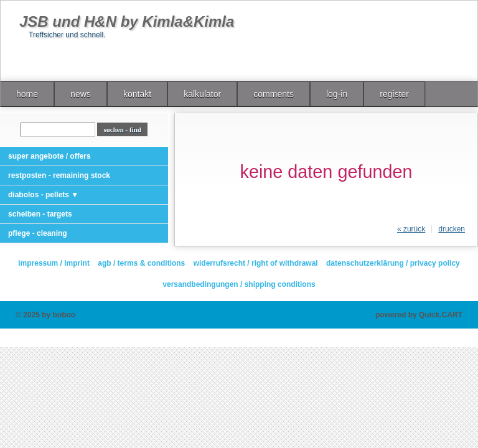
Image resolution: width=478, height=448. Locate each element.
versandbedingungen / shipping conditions (239, 284)
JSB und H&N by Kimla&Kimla (127, 21)
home (27, 94)
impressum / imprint (54, 263)
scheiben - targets (40, 214)
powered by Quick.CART (419, 315)
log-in (337, 94)
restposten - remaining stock (59, 175)
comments (274, 94)
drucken (452, 229)
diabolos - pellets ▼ (43, 195)
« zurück (411, 229)
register (394, 94)
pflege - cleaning (38, 233)
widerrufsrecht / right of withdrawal (256, 263)
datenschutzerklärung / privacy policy (393, 263)
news (81, 94)
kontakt (137, 94)
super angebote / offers (49, 156)
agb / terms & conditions (141, 263)
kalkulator (202, 94)
